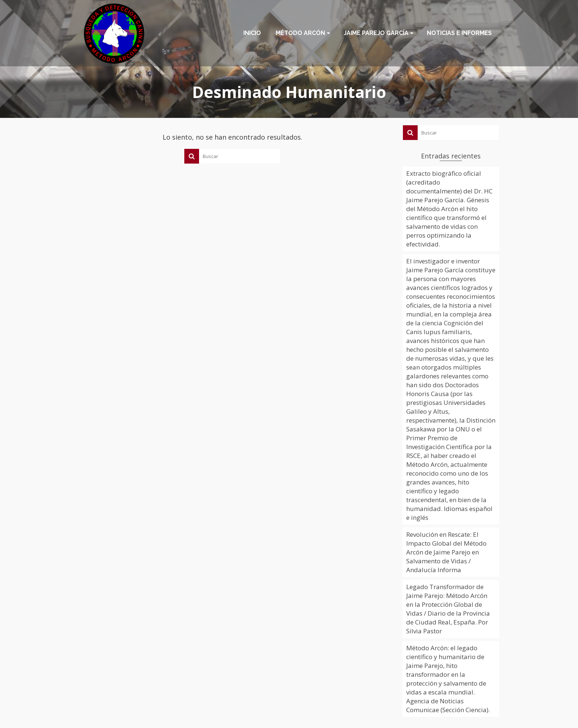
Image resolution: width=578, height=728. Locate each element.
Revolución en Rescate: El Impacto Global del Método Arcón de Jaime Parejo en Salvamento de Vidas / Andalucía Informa (446, 552)
